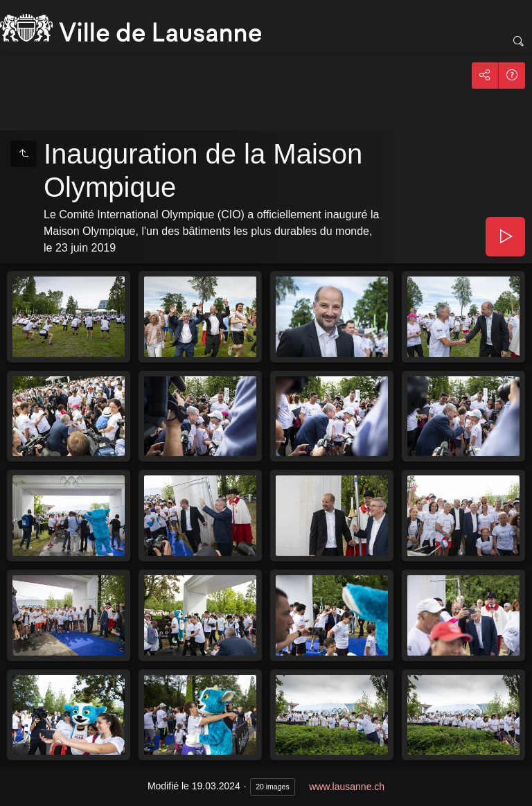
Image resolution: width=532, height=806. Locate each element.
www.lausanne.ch (347, 787)
